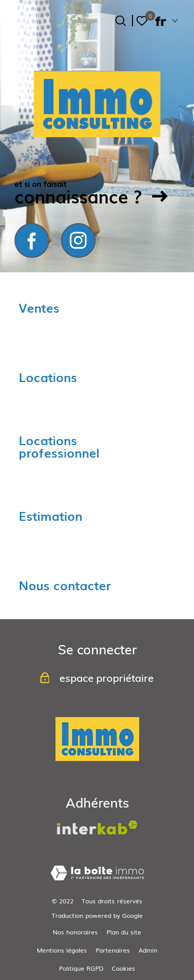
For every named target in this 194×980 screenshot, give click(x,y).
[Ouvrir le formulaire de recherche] (121, 21)
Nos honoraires (75, 932)
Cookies (123, 968)
